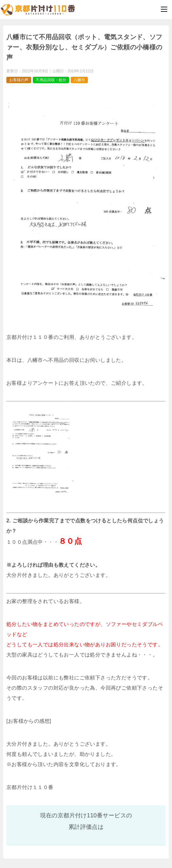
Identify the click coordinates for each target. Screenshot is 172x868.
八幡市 (79, 80)
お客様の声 (19, 80)
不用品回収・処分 (51, 80)
